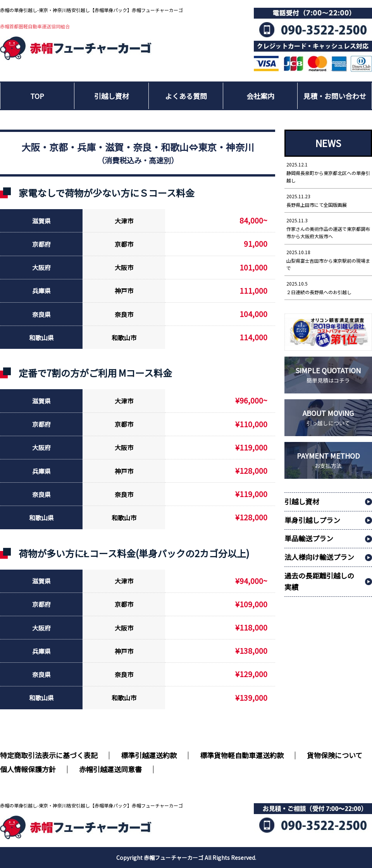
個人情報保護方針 (28, 769)
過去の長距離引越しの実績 (319, 581)
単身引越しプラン (312, 520)
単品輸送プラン (309, 538)
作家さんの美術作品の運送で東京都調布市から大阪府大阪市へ (328, 228)
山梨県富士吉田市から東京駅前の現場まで (328, 260)
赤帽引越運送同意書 (110, 769)
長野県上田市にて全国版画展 (328, 200)
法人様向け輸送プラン (319, 557)
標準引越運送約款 (149, 755)
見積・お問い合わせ (335, 96)
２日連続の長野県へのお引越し (328, 288)
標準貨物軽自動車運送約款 (242, 755)
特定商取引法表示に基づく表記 (49, 755)
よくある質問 (186, 96)
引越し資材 (112, 96)
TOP (37, 96)
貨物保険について (335, 755)
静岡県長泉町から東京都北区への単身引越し (328, 172)
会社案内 (260, 96)
